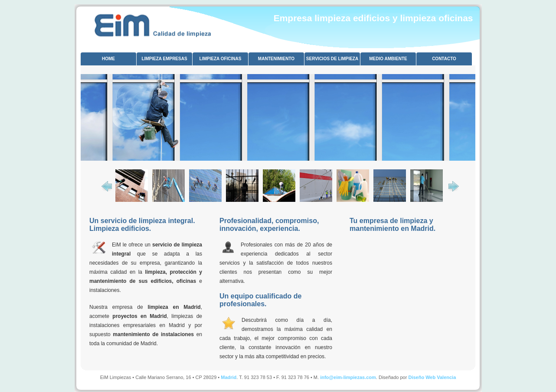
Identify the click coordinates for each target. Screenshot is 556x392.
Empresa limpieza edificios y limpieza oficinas (373, 18)
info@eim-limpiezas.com (348, 377)
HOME (108, 59)
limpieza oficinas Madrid (151, 22)
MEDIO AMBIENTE (388, 59)
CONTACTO (444, 59)
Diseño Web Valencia (432, 377)
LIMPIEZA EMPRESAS (164, 59)
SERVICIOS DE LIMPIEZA (332, 59)
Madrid (229, 377)
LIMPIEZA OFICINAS (221, 59)
